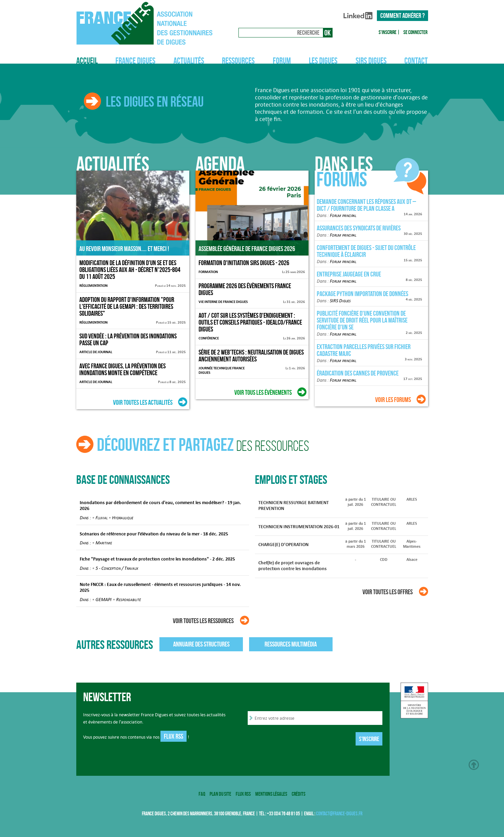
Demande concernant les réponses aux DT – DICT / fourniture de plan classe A (366, 205)
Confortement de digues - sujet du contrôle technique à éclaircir (366, 251)
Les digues (323, 61)
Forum (282, 61)
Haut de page (474, 765)
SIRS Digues (371, 61)
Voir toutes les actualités (143, 402)
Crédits (299, 794)
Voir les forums (393, 400)
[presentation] (300, 740)
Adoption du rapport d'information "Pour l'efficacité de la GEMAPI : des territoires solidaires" (127, 306)
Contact (416, 61)
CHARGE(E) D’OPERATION (283, 544)
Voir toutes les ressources (203, 621)
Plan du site (220, 794)
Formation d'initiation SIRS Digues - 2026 (244, 263)
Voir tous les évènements (263, 392)
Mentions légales (271, 794)
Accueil (87, 61)
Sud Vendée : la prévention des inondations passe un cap (128, 339)
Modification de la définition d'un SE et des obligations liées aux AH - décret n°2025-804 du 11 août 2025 (130, 270)
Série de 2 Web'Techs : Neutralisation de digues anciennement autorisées (251, 356)
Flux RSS (173, 736)
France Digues (135, 61)
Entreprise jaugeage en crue (349, 274)
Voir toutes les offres (388, 592)
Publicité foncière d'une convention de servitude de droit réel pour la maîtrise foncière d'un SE (362, 320)
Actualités (189, 61)
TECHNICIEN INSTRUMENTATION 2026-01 (299, 526)
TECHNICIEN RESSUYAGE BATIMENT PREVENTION (294, 506)
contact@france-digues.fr (339, 814)
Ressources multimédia (291, 644)
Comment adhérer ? (402, 15)
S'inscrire (388, 32)
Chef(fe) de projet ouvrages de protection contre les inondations (293, 566)
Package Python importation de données (362, 294)
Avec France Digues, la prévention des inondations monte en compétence (122, 369)
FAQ (202, 794)
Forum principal (343, 215)
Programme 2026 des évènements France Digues (245, 289)
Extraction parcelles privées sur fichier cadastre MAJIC (364, 350)
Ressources (238, 61)
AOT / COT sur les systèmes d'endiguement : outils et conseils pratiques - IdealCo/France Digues (250, 322)
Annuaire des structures (201, 644)
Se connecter (415, 32)
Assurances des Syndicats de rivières (359, 228)
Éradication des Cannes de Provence (358, 373)
